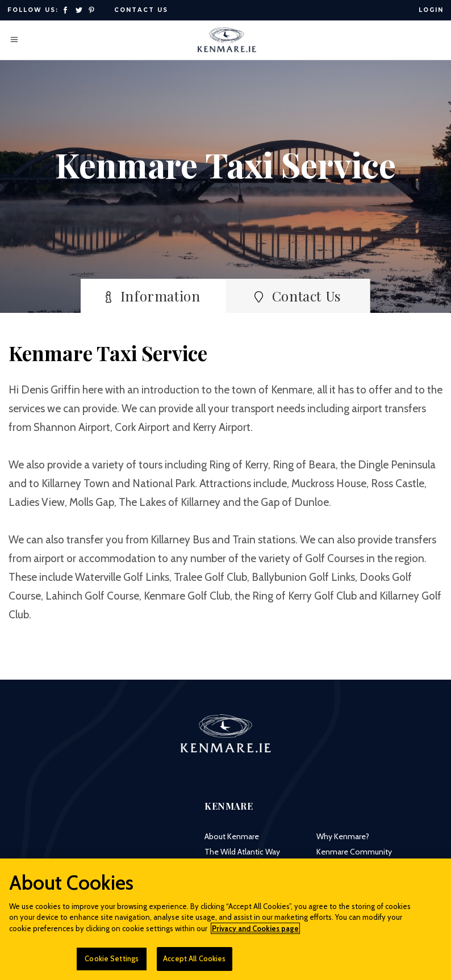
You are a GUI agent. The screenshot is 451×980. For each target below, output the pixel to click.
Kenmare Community (354, 852)
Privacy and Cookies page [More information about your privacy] (255, 934)
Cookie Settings (112, 965)
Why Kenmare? (343, 836)
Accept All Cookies (194, 965)
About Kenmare (232, 836)
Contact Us (141, 10)
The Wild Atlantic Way (242, 852)
